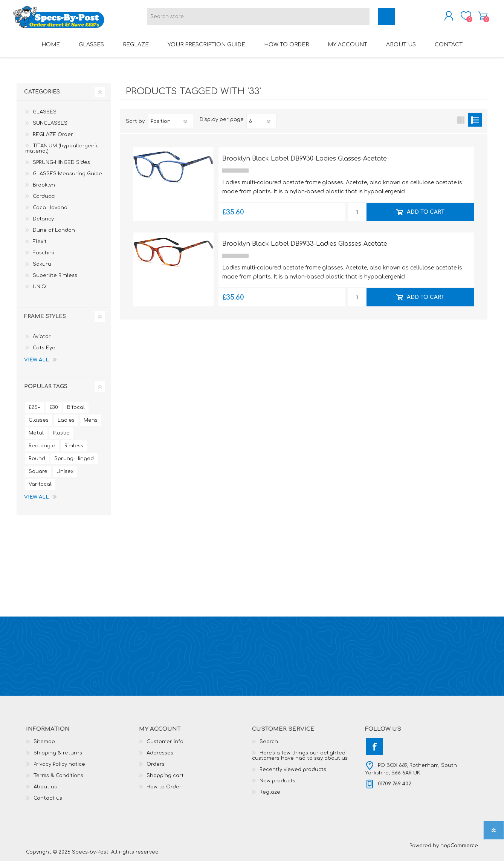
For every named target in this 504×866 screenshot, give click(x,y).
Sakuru (42, 269)
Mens (91, 425)
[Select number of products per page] (261, 127)
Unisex (65, 477)
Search (269, 747)
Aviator (42, 342)
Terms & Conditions (58, 781)
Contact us (48, 803)
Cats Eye (44, 353)
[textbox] (258, 19)
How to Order (164, 792)
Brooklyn (44, 190)
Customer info (165, 747)
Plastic (61, 438)
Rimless (74, 451)
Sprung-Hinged (74, 464)
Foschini (43, 258)
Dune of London (54, 236)
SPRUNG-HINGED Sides (61, 168)
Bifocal (76, 413)
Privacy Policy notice (59, 770)
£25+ (34, 413)
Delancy (43, 224)
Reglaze (270, 797)
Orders (156, 770)
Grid (461, 125)
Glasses (39, 425)
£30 (54, 413)
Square (38, 477)
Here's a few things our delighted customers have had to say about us (300, 761)
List (475, 125)
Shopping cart (479, 18)
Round (37, 464)
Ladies (66, 425)
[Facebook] (375, 752)
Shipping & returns (58, 758)
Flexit (40, 247)
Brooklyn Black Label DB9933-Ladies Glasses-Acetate (305, 249)
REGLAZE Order (53, 140)
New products (277, 786)
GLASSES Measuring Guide (67, 179)
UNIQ (39, 292)
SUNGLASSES (50, 129)
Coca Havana (50, 213)
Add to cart (425, 217)
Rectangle (42, 451)
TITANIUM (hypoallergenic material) (62, 154)
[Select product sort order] (171, 127)
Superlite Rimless (55, 281)
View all (37, 365)
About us (45, 792)
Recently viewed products (293, 775)
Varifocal (40, 490)
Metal (36, 438)
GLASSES (45, 117)
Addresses (160, 758)
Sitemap (44, 747)
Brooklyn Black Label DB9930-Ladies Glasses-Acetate (305, 164)
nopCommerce (459, 851)
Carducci (44, 202)
